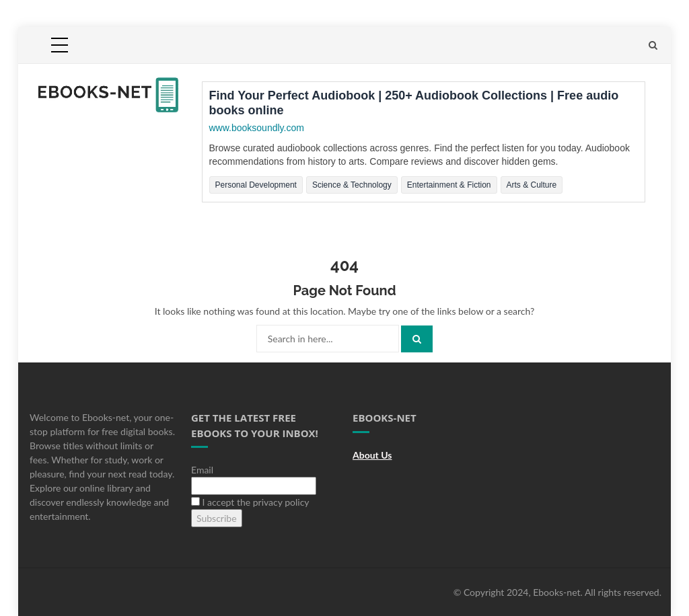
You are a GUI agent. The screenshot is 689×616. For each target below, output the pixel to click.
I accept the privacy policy (250, 502)
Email (202, 470)
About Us (372, 455)
